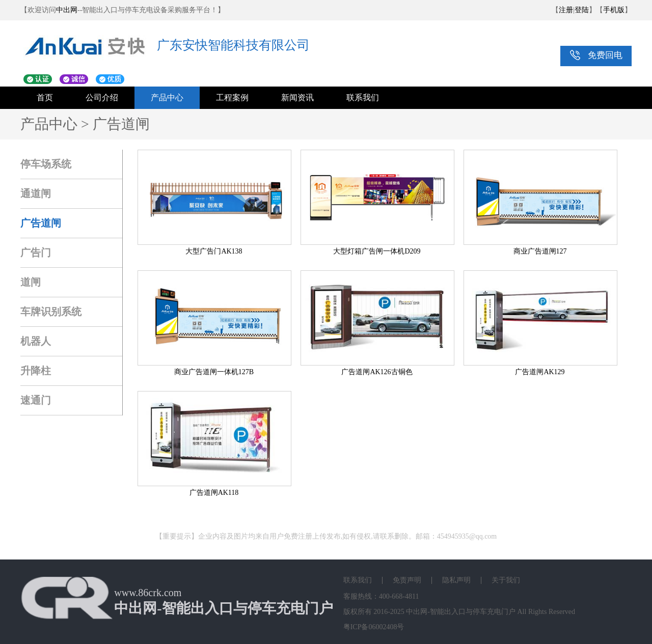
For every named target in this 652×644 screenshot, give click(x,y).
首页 (45, 97)
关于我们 (506, 580)
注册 (566, 10)
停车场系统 (46, 164)
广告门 (36, 253)
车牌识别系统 (51, 312)
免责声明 (407, 580)
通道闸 (36, 193)
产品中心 (167, 97)
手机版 (614, 10)
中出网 (67, 10)
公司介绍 (102, 97)
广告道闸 (41, 223)
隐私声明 (456, 580)
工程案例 (232, 97)
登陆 (582, 10)
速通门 (36, 400)
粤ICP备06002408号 (374, 627)
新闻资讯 (297, 97)
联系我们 (363, 97)
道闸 (31, 282)
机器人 (36, 341)
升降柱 (36, 371)
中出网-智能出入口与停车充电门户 (461, 612)
